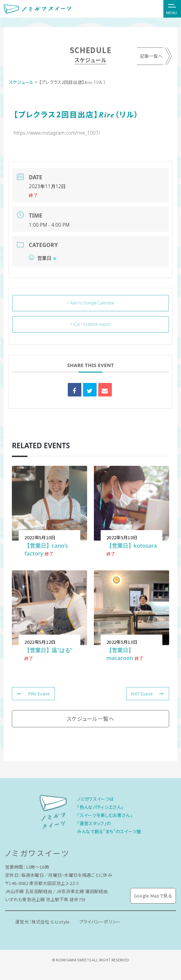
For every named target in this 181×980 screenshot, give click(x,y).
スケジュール (21, 82)
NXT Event (147, 694)
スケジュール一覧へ (90, 719)
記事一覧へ (151, 56)
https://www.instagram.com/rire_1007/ (57, 133)
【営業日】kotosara (132, 546)
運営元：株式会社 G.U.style (43, 922)
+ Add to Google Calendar (90, 303)
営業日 (42, 258)
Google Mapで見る (153, 896)
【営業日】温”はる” (48, 650)
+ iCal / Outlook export (90, 324)
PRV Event (33, 694)
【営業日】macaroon (120, 654)
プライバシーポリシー (101, 922)
